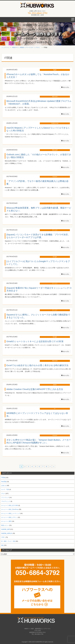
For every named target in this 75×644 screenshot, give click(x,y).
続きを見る (65, 87)
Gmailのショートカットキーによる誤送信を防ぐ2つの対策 (35, 341)
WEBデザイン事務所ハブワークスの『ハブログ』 (26, 47)
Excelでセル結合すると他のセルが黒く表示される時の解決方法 (37, 365)
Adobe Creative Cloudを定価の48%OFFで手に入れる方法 (35, 389)
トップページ (5, 47)
